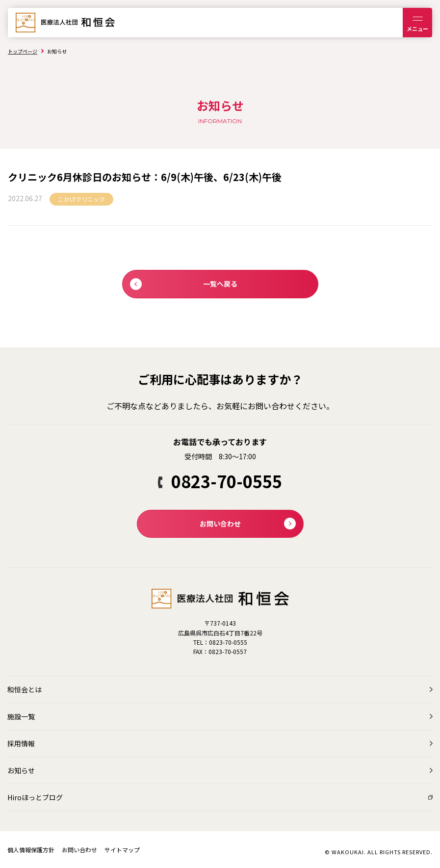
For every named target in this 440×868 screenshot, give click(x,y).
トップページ (23, 51)
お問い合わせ (79, 850)
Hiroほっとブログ (35, 797)
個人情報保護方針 (31, 850)
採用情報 (21, 743)
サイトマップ (122, 850)
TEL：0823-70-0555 (220, 642)
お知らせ (21, 770)
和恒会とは (25, 689)
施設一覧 (21, 716)
